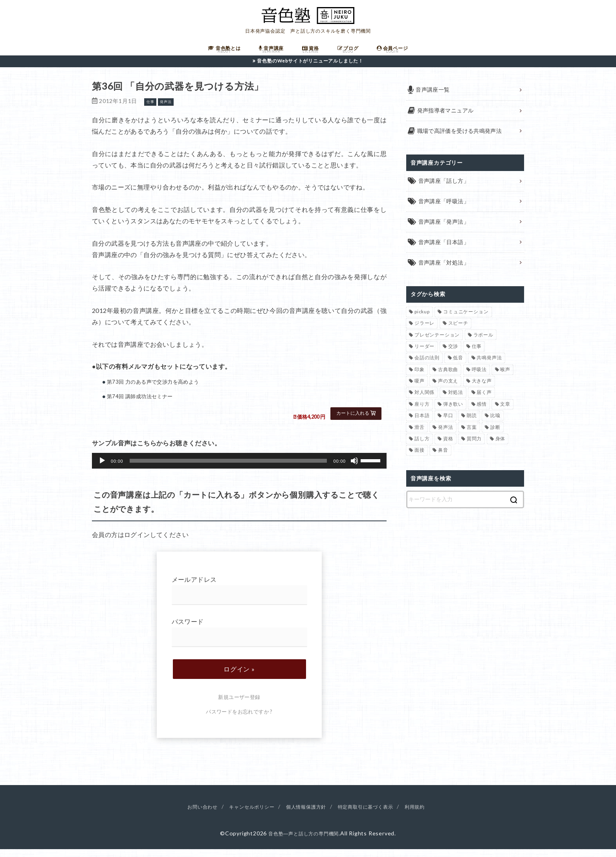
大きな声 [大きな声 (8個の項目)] (482, 390)
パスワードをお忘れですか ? (239, 719)
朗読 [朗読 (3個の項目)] (472, 425)
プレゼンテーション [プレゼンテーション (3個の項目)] (437, 344)
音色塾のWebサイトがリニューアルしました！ (310, 68)
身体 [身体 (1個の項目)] (500, 448)
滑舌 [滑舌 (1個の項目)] (420, 437)
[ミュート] (354, 468)
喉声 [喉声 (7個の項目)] (505, 379)
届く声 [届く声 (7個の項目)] (484, 402)
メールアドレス (239, 598)
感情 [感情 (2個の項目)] (482, 413)
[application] (239, 468)
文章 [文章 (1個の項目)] (505, 413)
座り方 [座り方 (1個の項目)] (422, 413)
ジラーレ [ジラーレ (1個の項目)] (424, 332)
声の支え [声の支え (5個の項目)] (448, 390)
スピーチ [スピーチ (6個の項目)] (458, 332)
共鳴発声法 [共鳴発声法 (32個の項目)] (489, 367)
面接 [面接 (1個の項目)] (420, 460)
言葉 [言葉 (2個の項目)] (472, 437)
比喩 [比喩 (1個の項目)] (495, 425)
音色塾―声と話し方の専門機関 (303, 841)
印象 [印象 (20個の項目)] (420, 379)
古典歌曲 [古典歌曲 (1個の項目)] (448, 379)
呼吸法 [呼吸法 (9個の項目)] (479, 379)
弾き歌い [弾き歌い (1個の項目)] (453, 413)
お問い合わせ (190, 814)
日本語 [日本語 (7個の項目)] (422, 425)
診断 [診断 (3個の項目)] (495, 437)
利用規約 (428, 814)
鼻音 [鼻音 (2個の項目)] (443, 460)
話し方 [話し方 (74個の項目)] (422, 448)
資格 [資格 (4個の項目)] (448, 448)
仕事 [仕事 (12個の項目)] (477, 356)
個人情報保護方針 (306, 814)
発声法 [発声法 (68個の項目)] (445, 437)
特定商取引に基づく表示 (373, 814)
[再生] (102, 468)
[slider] (228, 468)
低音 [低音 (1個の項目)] (458, 367)
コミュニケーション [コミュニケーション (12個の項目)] (466, 321)
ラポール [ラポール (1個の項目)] (483, 344)
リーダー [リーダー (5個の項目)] (424, 356)
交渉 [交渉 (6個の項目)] (453, 356)
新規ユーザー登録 (239, 704)
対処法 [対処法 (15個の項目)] (456, 402)
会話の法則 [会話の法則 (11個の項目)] (427, 367)
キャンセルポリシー (245, 814)
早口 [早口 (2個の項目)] (448, 425)
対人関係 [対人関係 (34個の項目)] (424, 402)
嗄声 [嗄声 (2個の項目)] (420, 390)
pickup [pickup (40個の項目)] (422, 321)
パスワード (239, 640)
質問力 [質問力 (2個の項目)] (474, 448)
